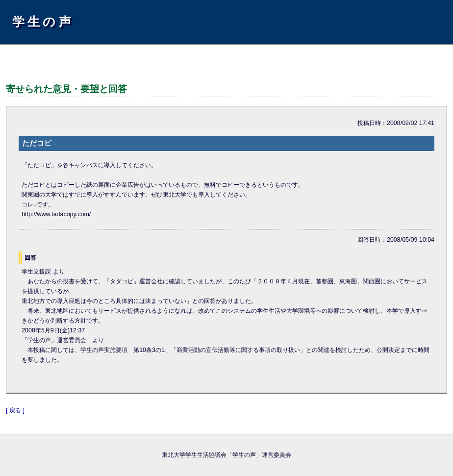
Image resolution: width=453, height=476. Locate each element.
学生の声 (43, 22)
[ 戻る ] (15, 410)
